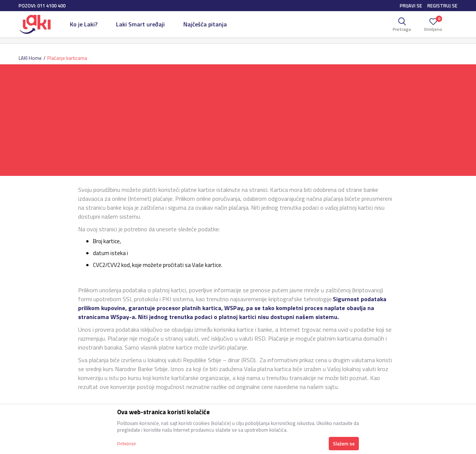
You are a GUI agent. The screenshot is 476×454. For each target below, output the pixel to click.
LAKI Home (30, 58)
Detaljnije (127, 443)
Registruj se (442, 6)
